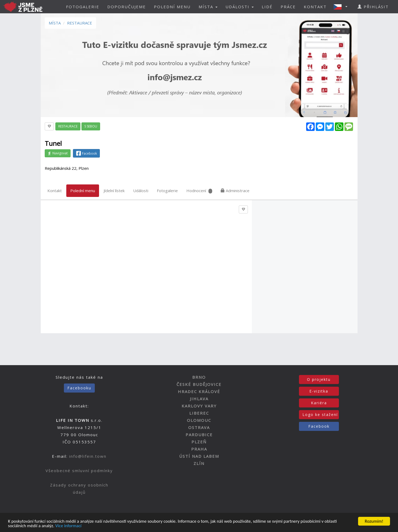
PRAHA (199, 449)
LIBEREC (199, 413)
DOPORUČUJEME (127, 7)
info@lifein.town (88, 456)
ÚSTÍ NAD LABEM (199, 456)
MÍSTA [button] (208, 7)
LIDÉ (267, 7)
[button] (342, 7)
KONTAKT (315, 7)
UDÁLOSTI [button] (240, 7)
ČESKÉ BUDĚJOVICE (199, 384)
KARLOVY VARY (199, 406)
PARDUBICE (199, 435)
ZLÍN (199, 463)
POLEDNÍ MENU (172, 7)
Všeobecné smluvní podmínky (79, 471)
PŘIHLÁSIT (373, 7)
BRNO (199, 377)
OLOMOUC (199, 420)
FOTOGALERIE (83, 7)
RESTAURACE (80, 23)
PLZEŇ (199, 442)
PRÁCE (288, 7)
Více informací (68, 526)
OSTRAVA (199, 427)
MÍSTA (55, 23)
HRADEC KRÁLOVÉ (199, 391)
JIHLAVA (199, 399)
